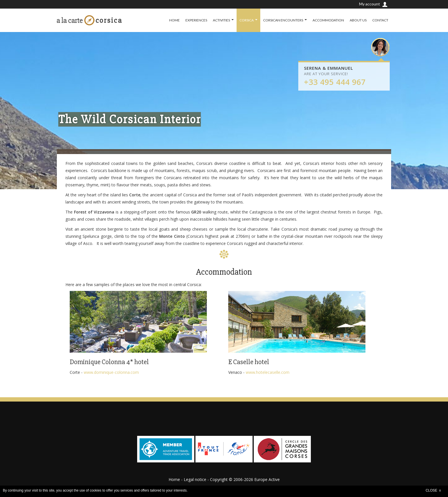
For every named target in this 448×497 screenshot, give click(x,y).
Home (174, 479)
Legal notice (195, 479)
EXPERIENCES (196, 20)
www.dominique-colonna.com (111, 372)
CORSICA (247, 20)
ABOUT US (358, 20)
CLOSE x (433, 490)
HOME (174, 20)
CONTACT (380, 20)
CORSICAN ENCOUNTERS (283, 20)
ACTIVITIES (221, 20)
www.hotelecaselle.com (268, 372)
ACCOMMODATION (328, 20)
